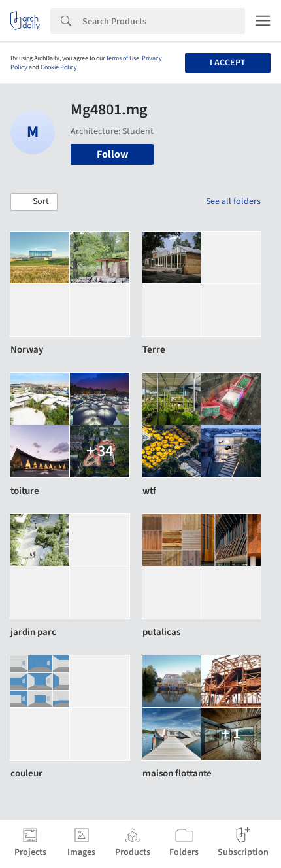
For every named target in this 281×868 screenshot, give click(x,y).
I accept (228, 63)
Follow (112, 154)
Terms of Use (123, 58)
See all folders (233, 201)
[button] (34, 202)
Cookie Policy (59, 67)
